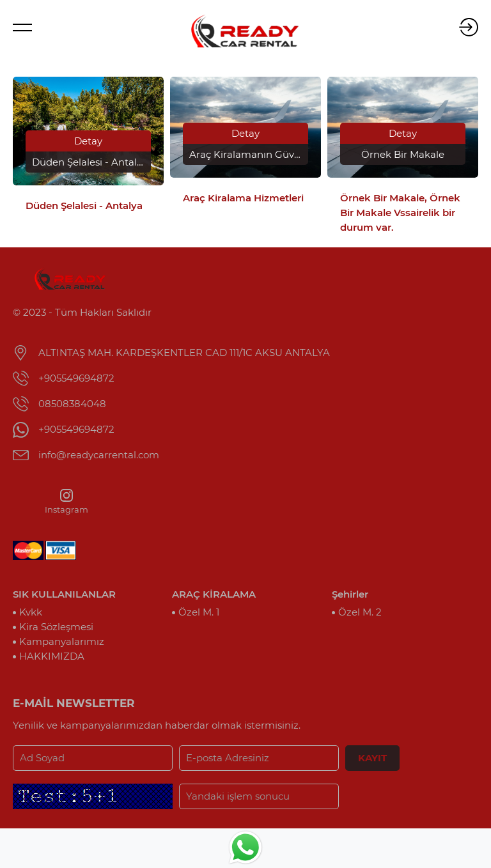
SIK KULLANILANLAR (64, 594)
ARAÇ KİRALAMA (214, 594)
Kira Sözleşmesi (56, 627)
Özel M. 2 (360, 612)
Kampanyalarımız (62, 641)
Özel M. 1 (199, 612)
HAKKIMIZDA (52, 656)
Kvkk (31, 612)
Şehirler (350, 594)
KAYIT (372, 758)
